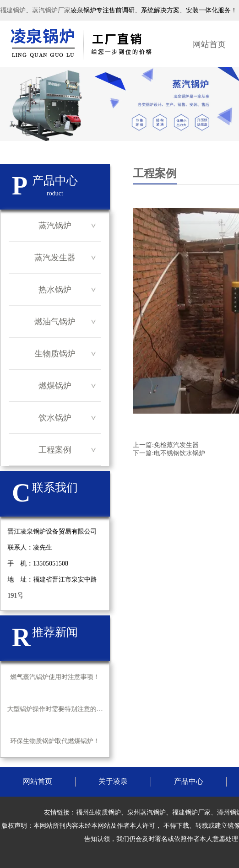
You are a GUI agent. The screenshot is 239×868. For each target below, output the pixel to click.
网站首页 (209, 44)
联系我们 (55, 488)
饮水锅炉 (55, 418)
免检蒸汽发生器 (176, 445)
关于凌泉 (113, 781)
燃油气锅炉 (55, 322)
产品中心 (189, 781)
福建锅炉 (13, 10)
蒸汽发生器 (55, 258)
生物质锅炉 (55, 354)
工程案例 (55, 450)
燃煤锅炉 (55, 386)
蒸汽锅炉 (55, 226)
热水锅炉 (55, 290)
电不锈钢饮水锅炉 (179, 453)
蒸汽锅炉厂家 (51, 10)
